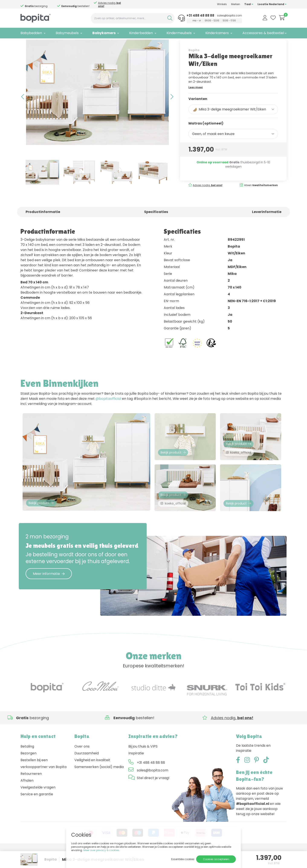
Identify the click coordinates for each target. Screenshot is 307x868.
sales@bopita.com (230, 16)
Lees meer (196, 101)
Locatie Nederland (272, 4)
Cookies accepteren (216, 859)
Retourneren (31, 791)
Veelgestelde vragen (38, 805)
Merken (236, 4)
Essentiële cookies (183, 859)
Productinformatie (43, 225)
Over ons (82, 764)
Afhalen (27, 798)
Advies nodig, (42, 4)
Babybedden (31, 33)
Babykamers (104, 33)
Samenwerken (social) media (99, 784)
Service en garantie (37, 812)
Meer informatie (49, 591)
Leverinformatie (267, 225)
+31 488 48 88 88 (200, 16)
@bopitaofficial (108, 412)
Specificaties (156, 225)
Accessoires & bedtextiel (263, 33)
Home (25, 44)
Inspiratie (136, 771)
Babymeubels (67, 33)
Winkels (222, 4)
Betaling (27, 764)
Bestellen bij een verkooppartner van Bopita (43, 781)
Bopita (194, 63)
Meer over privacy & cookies (101, 850)
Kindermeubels (179, 33)
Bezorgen (28, 771)
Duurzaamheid (87, 771)
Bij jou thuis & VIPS (143, 764)
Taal (249, 4)
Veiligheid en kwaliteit (92, 777)
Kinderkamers (217, 33)
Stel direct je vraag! (153, 795)
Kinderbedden (141, 33)
